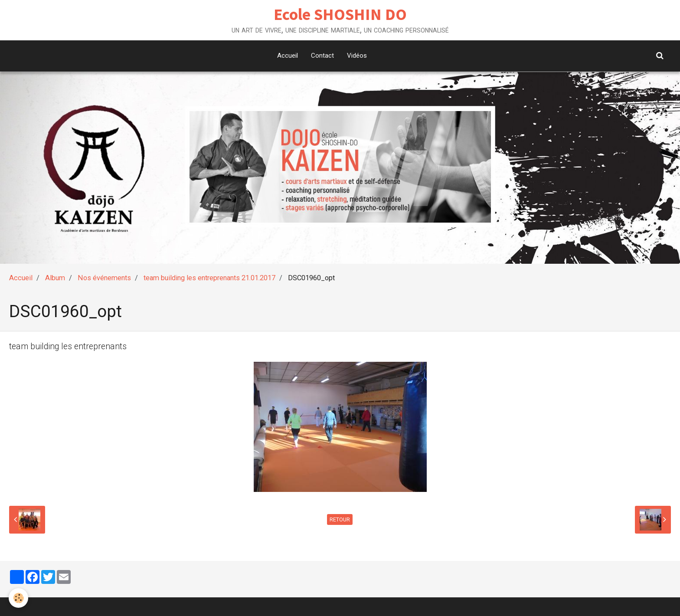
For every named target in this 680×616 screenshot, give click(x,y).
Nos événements (104, 278)
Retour (340, 519)
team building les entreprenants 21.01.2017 (209, 278)
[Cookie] (18, 598)
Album (55, 278)
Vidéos (357, 56)
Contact (322, 56)
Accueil (288, 56)
